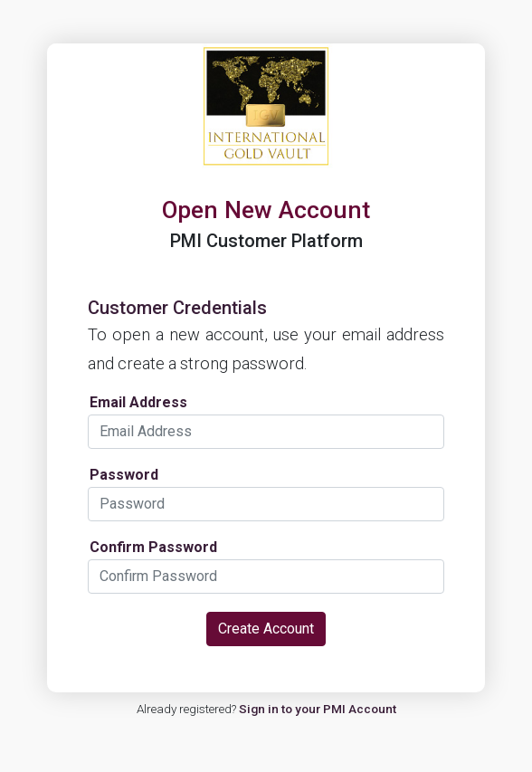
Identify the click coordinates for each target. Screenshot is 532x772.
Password (124, 475)
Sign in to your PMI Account (318, 709)
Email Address (138, 403)
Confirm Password (153, 548)
